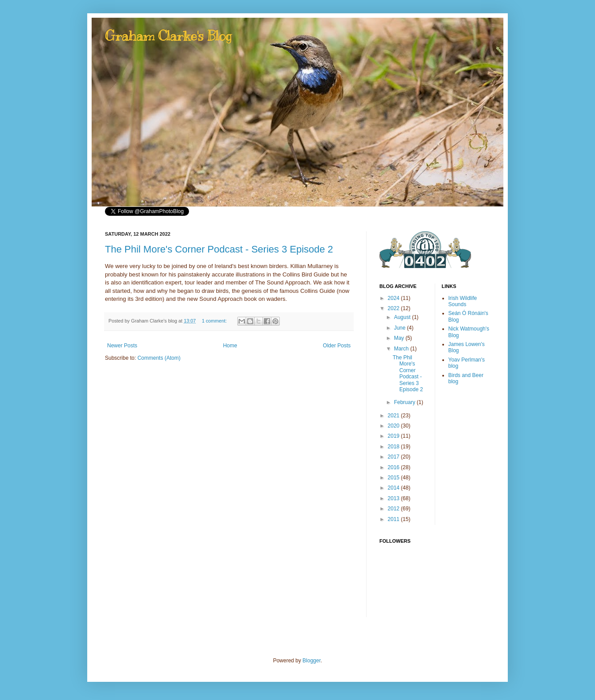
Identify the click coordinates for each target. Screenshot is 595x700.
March (402, 349)
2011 (394, 519)
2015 (394, 478)
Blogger (311, 661)
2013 (394, 498)
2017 (394, 457)
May (400, 338)
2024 (394, 298)
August (403, 317)
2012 (394, 509)
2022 (394, 308)
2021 (394, 416)
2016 (394, 467)
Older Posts (337, 346)
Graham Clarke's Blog (168, 36)
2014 (394, 488)
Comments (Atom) (159, 358)
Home (230, 346)
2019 (394, 436)
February (405, 402)
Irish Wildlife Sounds (463, 301)
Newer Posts (122, 346)
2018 (394, 447)
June (400, 328)
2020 (394, 426)
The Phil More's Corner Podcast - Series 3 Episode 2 (219, 249)
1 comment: (215, 321)
